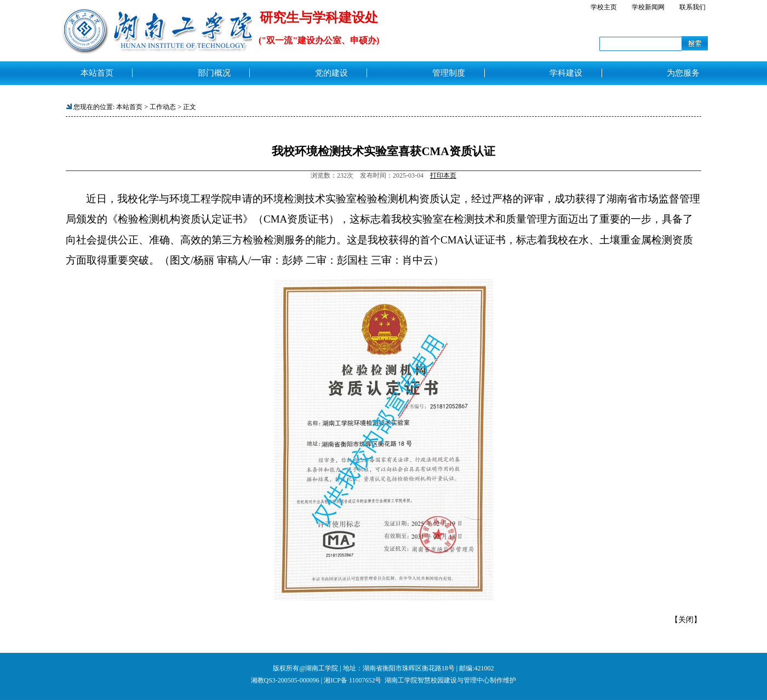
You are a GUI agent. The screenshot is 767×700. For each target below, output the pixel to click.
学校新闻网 (648, 7)
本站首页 (129, 107)
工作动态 (163, 107)
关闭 (686, 620)
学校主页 (604, 7)
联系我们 (692, 7)
